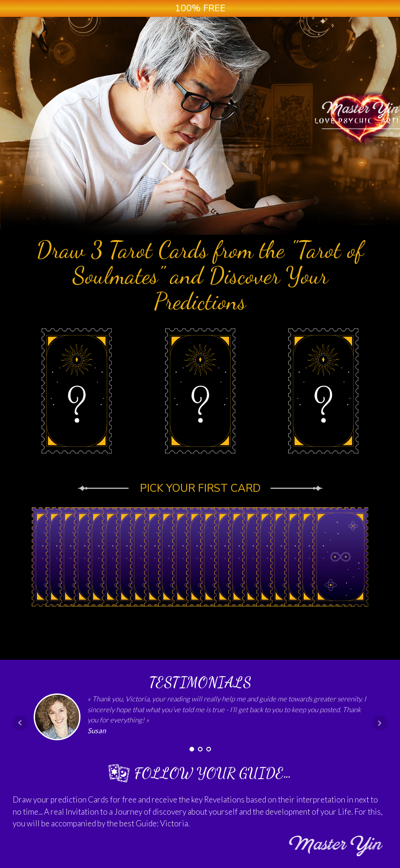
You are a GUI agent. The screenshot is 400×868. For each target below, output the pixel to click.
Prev (20, 723)
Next (380, 723)
